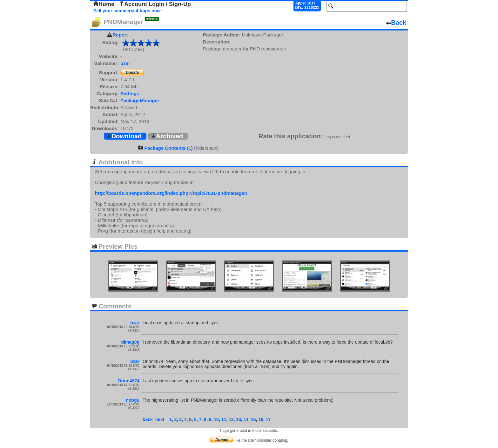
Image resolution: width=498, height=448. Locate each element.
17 (268, 419)
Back (396, 23)
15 (253, 419)
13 (239, 419)
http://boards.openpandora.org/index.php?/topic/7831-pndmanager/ (171, 193)
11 (224, 419)
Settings (130, 93)
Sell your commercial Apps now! (128, 11)
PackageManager (140, 100)
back (148, 419)
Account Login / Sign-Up (155, 4)
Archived (167, 136)
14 (246, 419)
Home (104, 4)
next (160, 419)
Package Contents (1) (168, 148)
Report (120, 35)
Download (124, 136)
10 (216, 419)
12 (231, 419)
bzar (125, 63)
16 (261, 419)
